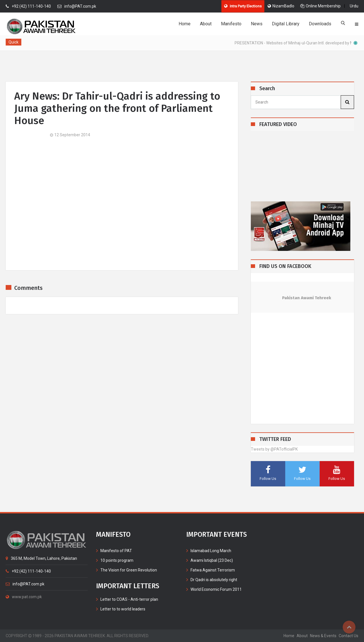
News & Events (323, 636)
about (302, 636)
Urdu (354, 6)
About (206, 24)
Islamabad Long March (211, 551)
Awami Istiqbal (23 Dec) (212, 560)
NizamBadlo (281, 6)
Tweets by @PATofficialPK (274, 449)
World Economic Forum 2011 (216, 589)
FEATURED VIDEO (278, 124)
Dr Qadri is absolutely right (214, 580)
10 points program (117, 560)
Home (185, 24)
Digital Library (286, 24)
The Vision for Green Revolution (129, 570)
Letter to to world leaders (123, 609)
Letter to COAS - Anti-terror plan (129, 599)
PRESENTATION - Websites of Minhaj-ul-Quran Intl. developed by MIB (298, 43)
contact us (349, 636)
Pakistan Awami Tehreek (307, 298)
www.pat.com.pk (24, 597)
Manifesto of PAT (116, 551)
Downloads (320, 24)
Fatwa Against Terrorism (213, 570)
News (257, 24)
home (289, 636)
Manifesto (231, 24)
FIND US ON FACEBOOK (285, 266)
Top (349, 627)
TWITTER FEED (275, 439)
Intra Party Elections (243, 6)
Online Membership (320, 6)
